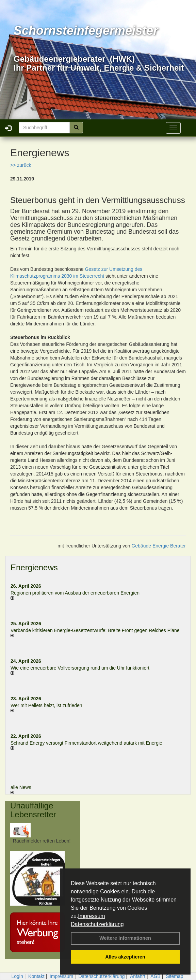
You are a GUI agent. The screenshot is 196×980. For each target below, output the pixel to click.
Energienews (34, 567)
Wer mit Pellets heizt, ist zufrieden (46, 705)
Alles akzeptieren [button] (125, 957)
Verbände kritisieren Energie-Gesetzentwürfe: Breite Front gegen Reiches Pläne (95, 630)
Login (17, 976)
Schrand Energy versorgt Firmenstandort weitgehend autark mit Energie (86, 743)
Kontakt (36, 976)
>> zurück (21, 165)
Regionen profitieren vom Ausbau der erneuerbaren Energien (75, 593)
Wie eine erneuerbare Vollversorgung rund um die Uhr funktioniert (80, 668)
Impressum (91, 916)
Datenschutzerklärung (97, 924)
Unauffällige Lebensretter (33, 810)
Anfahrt (138, 976)
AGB (156, 976)
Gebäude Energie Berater (159, 546)
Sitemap (174, 976)
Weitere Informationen (125, 938)
